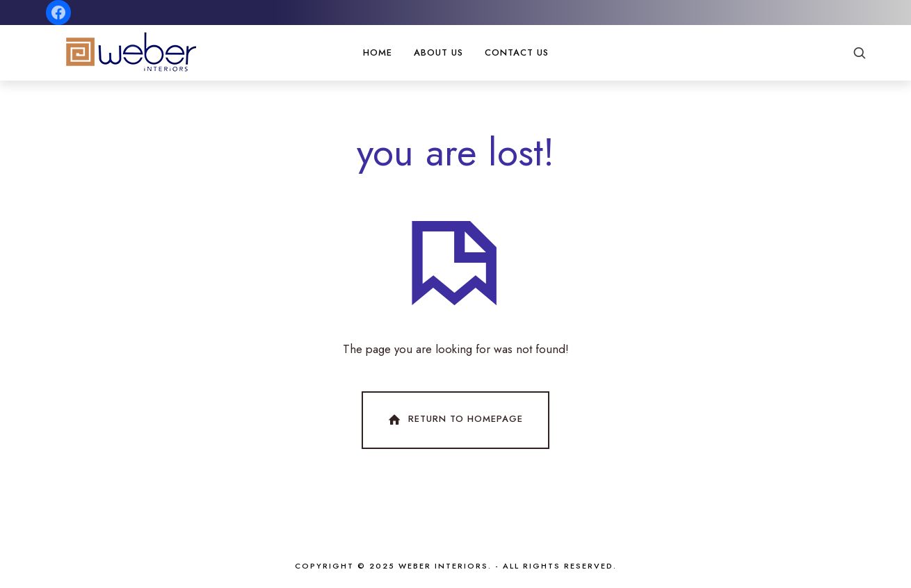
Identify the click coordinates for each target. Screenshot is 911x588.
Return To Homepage (454, 420)
